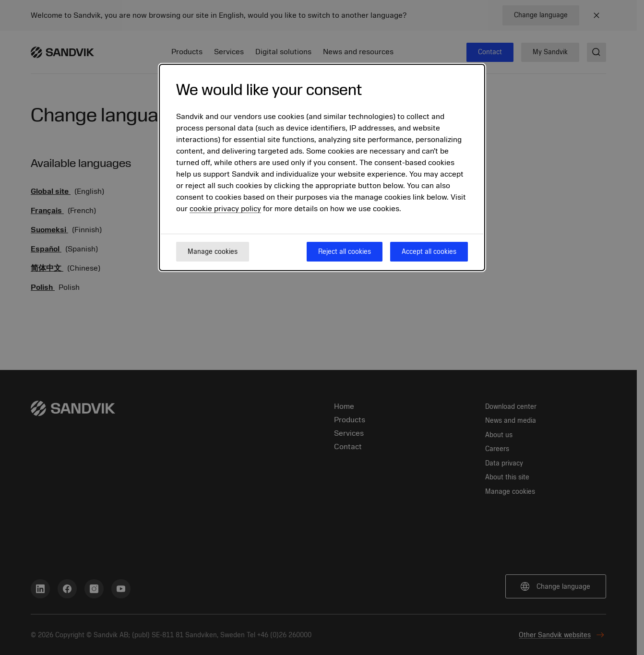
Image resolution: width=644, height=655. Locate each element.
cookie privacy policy (225, 209)
